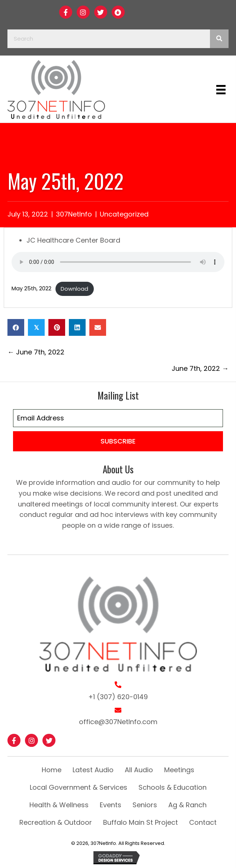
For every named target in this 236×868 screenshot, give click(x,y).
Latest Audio (93, 770)
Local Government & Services (79, 787)
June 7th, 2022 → (200, 368)
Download (74, 289)
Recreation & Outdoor (56, 822)
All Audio (139, 770)
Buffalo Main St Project (141, 822)
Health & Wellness (59, 805)
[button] (66, 12)
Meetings (179, 770)
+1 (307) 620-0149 (118, 697)
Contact (203, 822)
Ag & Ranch (187, 805)
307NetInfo (74, 214)
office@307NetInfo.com (118, 722)
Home (52, 770)
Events (111, 805)
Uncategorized (124, 214)
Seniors (145, 805)
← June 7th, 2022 (36, 352)
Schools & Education (173, 787)
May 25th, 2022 (31, 289)
